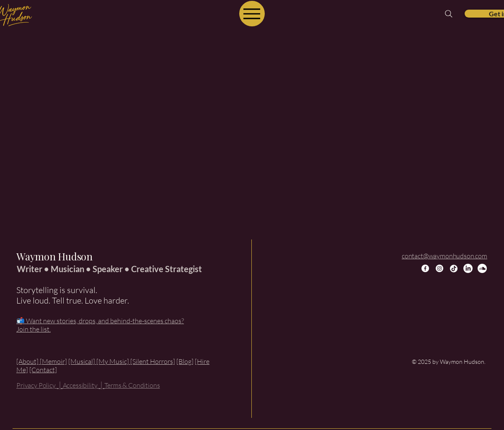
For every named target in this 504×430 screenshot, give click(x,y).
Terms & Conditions (132, 385)
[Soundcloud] (482, 268)
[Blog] (185, 361)
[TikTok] (454, 268)
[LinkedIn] (468, 268)
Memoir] (54, 361)
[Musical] (82, 361)
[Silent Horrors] (153, 361)
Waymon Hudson (54, 256)
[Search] (449, 14)
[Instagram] (439, 268)
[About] (28, 361)
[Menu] (252, 14)
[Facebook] (425, 268)
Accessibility (81, 385)
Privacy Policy (37, 385)
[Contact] (43, 370)
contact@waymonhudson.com (445, 256)
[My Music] (113, 361)
